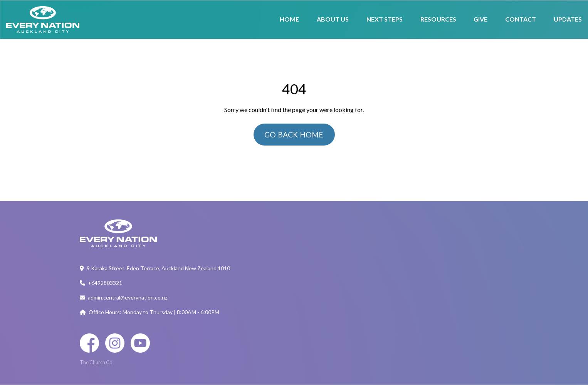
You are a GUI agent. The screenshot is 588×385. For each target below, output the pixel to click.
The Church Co (96, 362)
